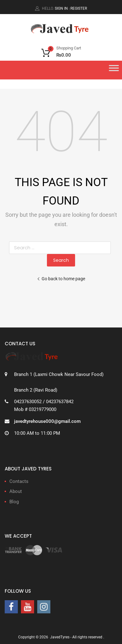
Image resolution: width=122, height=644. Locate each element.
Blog (14, 502)
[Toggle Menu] (114, 70)
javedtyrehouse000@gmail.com (47, 421)
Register (79, 8)
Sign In (61, 8)
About (16, 491)
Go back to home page (61, 279)
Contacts (19, 481)
